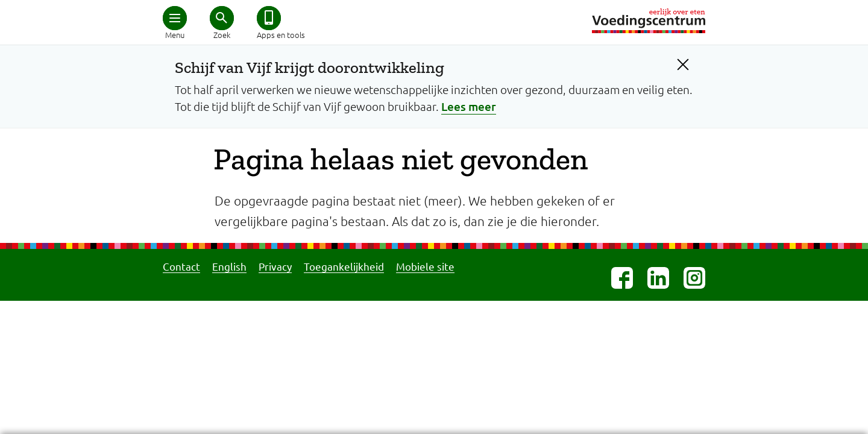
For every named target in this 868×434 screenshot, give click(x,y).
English (229, 266)
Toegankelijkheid (344, 266)
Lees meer (469, 106)
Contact (181, 266)
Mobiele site (425, 266)
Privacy (275, 266)
